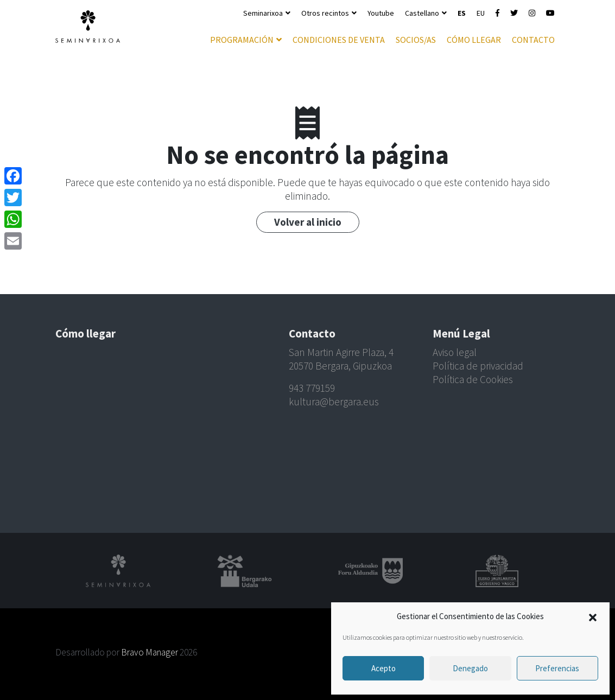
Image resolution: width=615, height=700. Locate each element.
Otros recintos (325, 13)
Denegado (470, 668)
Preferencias (557, 668)
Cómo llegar (474, 40)
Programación (242, 40)
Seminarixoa (263, 13)
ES (462, 13)
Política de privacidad (478, 366)
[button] (593, 616)
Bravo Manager (150, 652)
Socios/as (416, 40)
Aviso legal (455, 352)
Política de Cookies (473, 379)
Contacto (533, 40)
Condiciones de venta (339, 40)
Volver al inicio (308, 222)
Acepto (383, 668)
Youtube (381, 13)
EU (481, 13)
